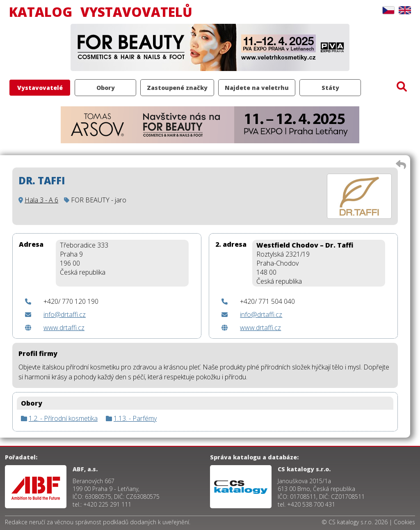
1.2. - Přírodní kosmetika (63, 418)
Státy (330, 88)
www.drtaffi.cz (64, 328)
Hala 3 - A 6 (41, 200)
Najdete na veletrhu (257, 88)
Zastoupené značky (177, 88)
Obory (106, 88)
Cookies (404, 522)
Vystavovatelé (40, 88)
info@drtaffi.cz (65, 314)
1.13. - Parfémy (135, 418)
